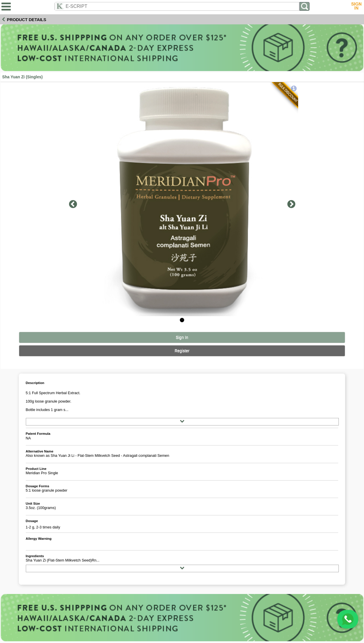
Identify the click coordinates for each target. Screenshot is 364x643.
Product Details (27, 20)
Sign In (182, 337)
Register (182, 351)
